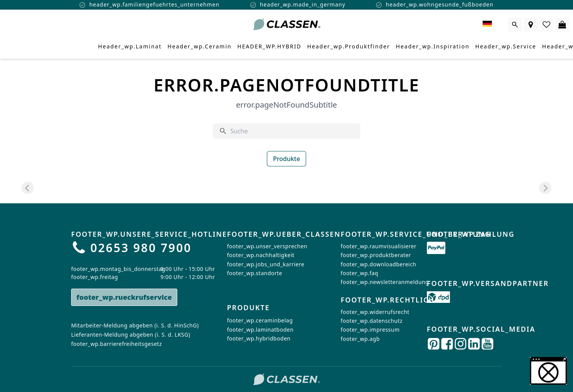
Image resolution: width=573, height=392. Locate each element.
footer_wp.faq (360, 273)
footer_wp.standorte (255, 273)
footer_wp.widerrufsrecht (375, 311)
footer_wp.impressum (370, 330)
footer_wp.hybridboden (259, 339)
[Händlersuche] (531, 25)
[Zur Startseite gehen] (286, 25)
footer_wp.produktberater (376, 255)
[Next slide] (545, 188)
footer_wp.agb (360, 339)
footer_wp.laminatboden (260, 330)
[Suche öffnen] (515, 25)
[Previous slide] (28, 188)
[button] (548, 371)
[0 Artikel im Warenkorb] (562, 25)
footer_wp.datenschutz (372, 321)
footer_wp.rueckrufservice (124, 297)
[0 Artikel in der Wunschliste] (546, 25)
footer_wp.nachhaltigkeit (261, 255)
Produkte (286, 159)
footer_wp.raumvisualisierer (379, 246)
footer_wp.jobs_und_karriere (266, 264)
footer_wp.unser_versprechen (267, 246)
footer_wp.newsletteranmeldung (385, 282)
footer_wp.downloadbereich (378, 264)
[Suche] (292, 131)
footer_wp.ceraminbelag (260, 321)
